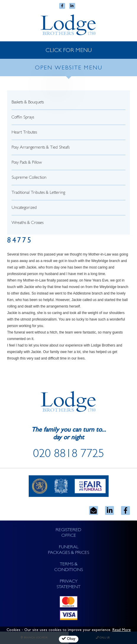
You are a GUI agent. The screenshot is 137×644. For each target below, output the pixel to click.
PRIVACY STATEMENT (68, 584)
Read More (122, 630)
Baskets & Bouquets (28, 103)
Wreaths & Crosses (28, 223)
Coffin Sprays (23, 118)
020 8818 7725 (69, 455)
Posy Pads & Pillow (27, 163)
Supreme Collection (29, 178)
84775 (20, 241)
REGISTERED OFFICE (68, 533)
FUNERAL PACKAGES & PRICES (68, 550)
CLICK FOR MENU (69, 51)
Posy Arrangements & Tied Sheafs (41, 148)
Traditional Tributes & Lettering (38, 193)
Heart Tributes (24, 133)
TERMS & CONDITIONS (68, 567)
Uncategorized (24, 208)
